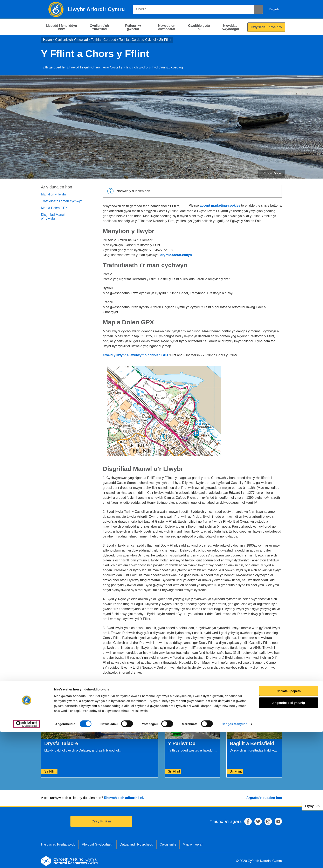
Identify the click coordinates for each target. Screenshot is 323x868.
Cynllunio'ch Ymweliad (71, 40)
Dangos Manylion (235, 860)
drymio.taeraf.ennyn (176, 255)
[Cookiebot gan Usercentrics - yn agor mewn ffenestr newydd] (27, 860)
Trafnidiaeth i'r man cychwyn (62, 201)
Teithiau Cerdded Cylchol (138, 40)
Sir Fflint (165, 40)
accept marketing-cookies (220, 205)
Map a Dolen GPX (54, 208)
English (274, 9)
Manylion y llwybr (54, 194)
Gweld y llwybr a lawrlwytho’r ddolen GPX (136, 355)
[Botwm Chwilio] (259, 9)
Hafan (47, 40)
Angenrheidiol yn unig (289, 839)
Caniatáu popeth (289, 827)
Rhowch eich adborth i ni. (124, 798)
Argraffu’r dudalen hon (264, 798)
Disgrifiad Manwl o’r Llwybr (53, 217)
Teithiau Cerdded (104, 40)
